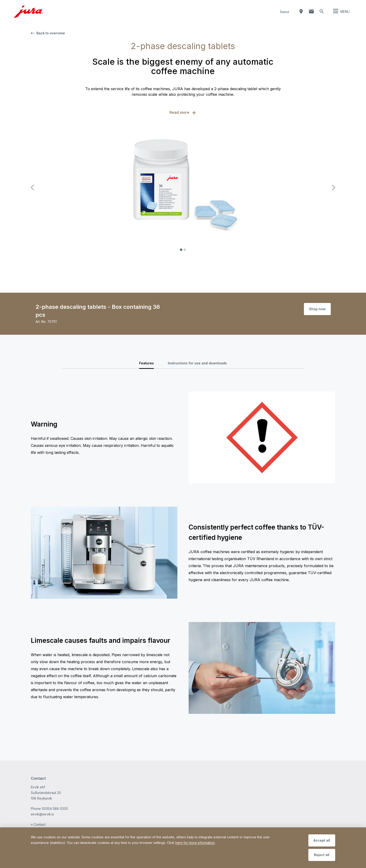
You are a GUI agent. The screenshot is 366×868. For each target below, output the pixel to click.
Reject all (322, 855)
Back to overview (48, 33)
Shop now (317, 309)
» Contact (38, 824)
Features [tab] (146, 363)
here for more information (195, 843)
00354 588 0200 (55, 809)
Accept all (322, 840)
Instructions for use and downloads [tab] (197, 363)
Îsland (285, 12)
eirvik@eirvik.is (42, 814)
